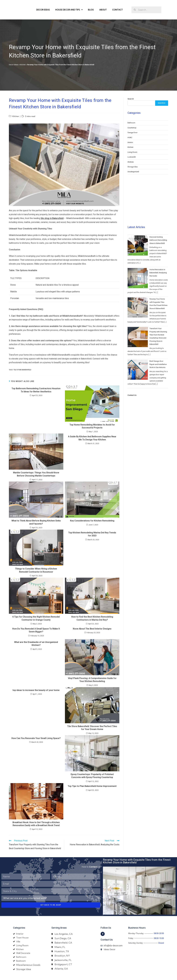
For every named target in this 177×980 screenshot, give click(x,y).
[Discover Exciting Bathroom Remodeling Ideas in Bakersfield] (138, 216)
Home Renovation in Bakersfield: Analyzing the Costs (158, 243)
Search (131, 90)
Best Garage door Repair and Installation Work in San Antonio (158, 335)
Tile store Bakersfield (22, 361)
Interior (130, 133)
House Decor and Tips (69, 5)
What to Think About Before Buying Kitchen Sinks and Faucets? (36, 513)
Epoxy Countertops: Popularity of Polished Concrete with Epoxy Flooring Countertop (92, 767)
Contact (118, 5)
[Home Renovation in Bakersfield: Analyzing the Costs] (138, 249)
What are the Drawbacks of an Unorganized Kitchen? (36, 635)
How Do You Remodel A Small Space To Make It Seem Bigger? (36, 621)
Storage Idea (133, 158)
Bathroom (131, 114)
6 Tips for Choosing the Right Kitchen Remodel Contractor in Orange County (36, 609)
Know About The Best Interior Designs (92, 620)
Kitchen (23, 56)
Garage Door (132, 124)
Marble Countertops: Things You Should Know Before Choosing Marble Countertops (36, 465)
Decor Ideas (43, 5)
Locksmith (132, 148)
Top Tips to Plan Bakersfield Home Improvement (92, 777)
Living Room (132, 143)
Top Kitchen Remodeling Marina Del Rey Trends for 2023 (92, 525)
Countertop (132, 119)
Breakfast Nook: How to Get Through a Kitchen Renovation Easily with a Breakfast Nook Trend (36, 815)
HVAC (130, 129)
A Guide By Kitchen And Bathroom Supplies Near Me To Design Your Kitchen (92, 429)
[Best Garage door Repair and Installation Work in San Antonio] (138, 340)
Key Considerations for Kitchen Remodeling (92, 512)
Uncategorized (133, 163)
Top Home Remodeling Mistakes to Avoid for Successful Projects (92, 417)
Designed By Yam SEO (89, 977)
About (103, 5)
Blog (91, 5)
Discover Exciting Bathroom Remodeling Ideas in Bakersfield (158, 211)
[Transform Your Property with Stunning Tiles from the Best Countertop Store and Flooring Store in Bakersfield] (138, 308)
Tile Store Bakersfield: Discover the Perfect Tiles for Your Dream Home (92, 719)
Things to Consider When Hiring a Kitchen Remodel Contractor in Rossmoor (36, 561)
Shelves (131, 153)
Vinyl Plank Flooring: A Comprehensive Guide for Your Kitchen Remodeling (92, 671)
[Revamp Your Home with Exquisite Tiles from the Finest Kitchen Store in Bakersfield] (138, 278)
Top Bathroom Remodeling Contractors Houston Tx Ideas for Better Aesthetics (36, 381)
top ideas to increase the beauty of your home (36, 681)
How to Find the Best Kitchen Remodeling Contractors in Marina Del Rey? (92, 609)
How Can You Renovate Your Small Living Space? (36, 729)
